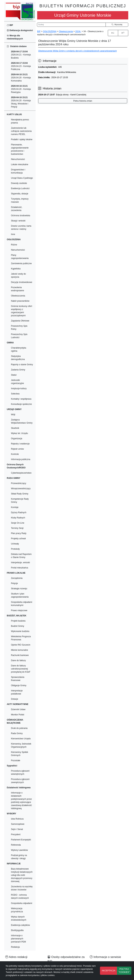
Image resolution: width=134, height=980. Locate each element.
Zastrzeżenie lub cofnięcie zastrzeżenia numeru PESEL (21, 131)
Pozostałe (16, 760)
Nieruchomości (18, 159)
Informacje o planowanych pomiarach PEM (18, 939)
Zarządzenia (17, 578)
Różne (14, 245)
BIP (10, 25)
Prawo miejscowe (19, 610)
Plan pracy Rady (19, 533)
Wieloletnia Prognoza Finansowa (21, 638)
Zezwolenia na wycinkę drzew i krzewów (22, 888)
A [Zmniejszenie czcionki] (123, 33)
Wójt (13, 415)
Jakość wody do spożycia (18, 275)
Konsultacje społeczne (21, 404)
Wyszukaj (117, 24)
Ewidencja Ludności (20, 188)
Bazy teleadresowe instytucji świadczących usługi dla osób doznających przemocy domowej (22, 875)
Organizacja (17, 439)
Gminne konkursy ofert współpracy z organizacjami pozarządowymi (22, 311)
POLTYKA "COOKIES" (124, 971)
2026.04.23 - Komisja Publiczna (21, 66)
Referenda (16, 845)
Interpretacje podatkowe (17, 692)
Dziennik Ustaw (18, 709)
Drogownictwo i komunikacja (18, 171)
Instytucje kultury (19, 388)
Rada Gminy (17, 733)
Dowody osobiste (19, 183)
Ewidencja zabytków (20, 925)
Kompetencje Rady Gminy (20, 501)
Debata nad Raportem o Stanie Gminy (21, 556)
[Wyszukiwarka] (71, 25)
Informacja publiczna (21, 459)
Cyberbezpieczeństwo (21, 473)
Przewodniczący (19, 483)
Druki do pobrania (19, 728)
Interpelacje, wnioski (20, 563)
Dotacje (15, 699)
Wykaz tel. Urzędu (19, 433)
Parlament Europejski (21, 840)
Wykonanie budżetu (20, 631)
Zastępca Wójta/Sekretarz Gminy (22, 421)
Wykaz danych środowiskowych (19, 918)
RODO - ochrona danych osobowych (20, 896)
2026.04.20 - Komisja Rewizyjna (21, 89)
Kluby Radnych (18, 518)
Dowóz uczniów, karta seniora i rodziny (21, 228)
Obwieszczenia (18, 296)
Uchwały (15, 544)
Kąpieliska (16, 269)
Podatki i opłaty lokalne (22, 139)
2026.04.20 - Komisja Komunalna (21, 78)
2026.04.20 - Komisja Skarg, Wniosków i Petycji (21, 102)
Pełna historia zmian (83, 101)
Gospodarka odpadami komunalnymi (22, 604)
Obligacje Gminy (19, 685)
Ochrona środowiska (21, 216)
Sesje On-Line (18, 523)
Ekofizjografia (17, 930)
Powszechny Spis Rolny (19, 328)
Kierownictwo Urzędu (21, 739)
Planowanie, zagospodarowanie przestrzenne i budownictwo (20, 149)
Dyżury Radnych (19, 512)
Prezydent (16, 834)
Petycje (14, 583)
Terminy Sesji (17, 528)
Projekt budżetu (18, 621)
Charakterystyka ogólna (19, 349)
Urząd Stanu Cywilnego (22, 178)
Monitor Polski (18, 715)
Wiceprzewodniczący (21, 489)
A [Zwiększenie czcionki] (113, 33)
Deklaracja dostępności (20, 30)
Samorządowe (18, 824)
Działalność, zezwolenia (17, 209)
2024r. (78, 31)
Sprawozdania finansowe (18, 679)
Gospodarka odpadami (22, 903)
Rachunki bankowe (20, 655)
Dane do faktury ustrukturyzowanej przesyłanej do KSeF (21, 669)
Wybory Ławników (19, 850)
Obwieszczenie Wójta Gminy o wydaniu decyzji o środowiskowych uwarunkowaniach (77, 51)
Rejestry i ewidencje (20, 444)
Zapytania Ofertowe (20, 321)
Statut (14, 375)
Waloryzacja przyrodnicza (17, 910)
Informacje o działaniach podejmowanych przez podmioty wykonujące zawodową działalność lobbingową (21, 801)
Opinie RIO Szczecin (21, 645)
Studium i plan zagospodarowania (20, 595)
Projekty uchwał (18, 539)
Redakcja (15, 947)
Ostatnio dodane (17, 46)
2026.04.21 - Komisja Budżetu (21, 55)
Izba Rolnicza (17, 819)
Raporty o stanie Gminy (22, 365)
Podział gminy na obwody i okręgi (19, 857)
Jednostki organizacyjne (17, 382)
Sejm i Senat (17, 829)
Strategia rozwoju (19, 589)
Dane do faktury (18, 660)
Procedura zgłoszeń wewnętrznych (20, 772)
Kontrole (15, 454)
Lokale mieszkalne (20, 164)
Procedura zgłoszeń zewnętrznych (20, 781)
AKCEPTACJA (109, 971)
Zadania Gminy (18, 370)
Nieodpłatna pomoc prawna (20, 121)
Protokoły (15, 549)
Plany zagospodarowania (20, 257)
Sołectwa (15, 394)
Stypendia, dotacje (20, 194)
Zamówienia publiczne (21, 263)
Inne (13, 234)
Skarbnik (15, 428)
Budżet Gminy (18, 626)
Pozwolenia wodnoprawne (18, 289)
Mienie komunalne (19, 650)
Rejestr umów (17, 449)
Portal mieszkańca (20, 568)
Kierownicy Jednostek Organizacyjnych (21, 745)
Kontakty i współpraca (21, 399)
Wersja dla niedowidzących (15, 37)
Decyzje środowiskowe (22, 282)
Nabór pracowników (20, 301)
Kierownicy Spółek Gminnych (20, 754)
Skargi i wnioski (18, 221)
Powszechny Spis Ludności (19, 336)
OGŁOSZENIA (50, 31)
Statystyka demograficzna (18, 358)
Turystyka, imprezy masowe (20, 200)
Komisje (15, 507)
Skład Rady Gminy (20, 494)
